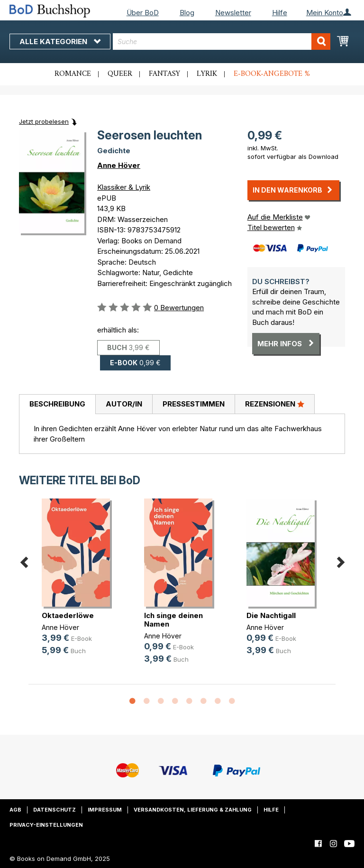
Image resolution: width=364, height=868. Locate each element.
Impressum (105, 810)
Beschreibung (57, 404)
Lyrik (207, 74)
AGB (15, 810)
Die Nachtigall (271, 615)
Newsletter (233, 13)
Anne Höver (119, 165)
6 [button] (203, 702)
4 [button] (175, 702)
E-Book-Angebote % (272, 74)
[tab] (57, 405)
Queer (120, 74)
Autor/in (124, 404)
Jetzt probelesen (44, 121)
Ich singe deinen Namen (173, 620)
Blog (187, 13)
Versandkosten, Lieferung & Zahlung (193, 810)
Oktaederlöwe (68, 615)
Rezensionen (275, 404)
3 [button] (161, 702)
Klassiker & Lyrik (124, 187)
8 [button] (232, 702)
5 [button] (189, 702)
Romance (73, 74)
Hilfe (280, 13)
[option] (80, 585)
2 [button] (146, 702)
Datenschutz (55, 810)
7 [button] (218, 702)
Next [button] (340, 560)
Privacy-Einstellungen (46, 825)
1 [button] (132, 702)
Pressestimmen (194, 404)
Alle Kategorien (60, 42)
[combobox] (222, 42)
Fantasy (164, 74)
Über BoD (143, 13)
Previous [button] (24, 560)
